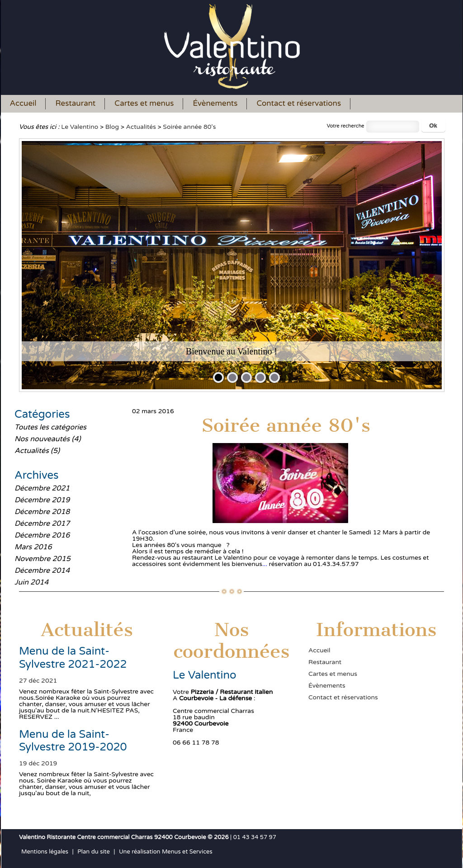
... (265, 564)
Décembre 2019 (42, 500)
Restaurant (75, 103)
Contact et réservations (299, 103)
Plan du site (94, 852)
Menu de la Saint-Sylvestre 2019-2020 (73, 741)
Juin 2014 (31, 582)
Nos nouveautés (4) (47, 439)
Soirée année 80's (189, 127)
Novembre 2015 (43, 559)
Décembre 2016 (42, 535)
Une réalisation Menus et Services (166, 852)
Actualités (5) (37, 451)
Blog (112, 127)
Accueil (23, 103)
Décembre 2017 (42, 524)
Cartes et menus (144, 103)
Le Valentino (80, 127)
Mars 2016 (33, 547)
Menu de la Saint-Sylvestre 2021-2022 (73, 658)
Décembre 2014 (42, 571)
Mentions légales (45, 852)
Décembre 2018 (42, 512)
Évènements (215, 103)
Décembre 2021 (42, 488)
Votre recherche (346, 126)
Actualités (141, 127)
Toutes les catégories (50, 427)
